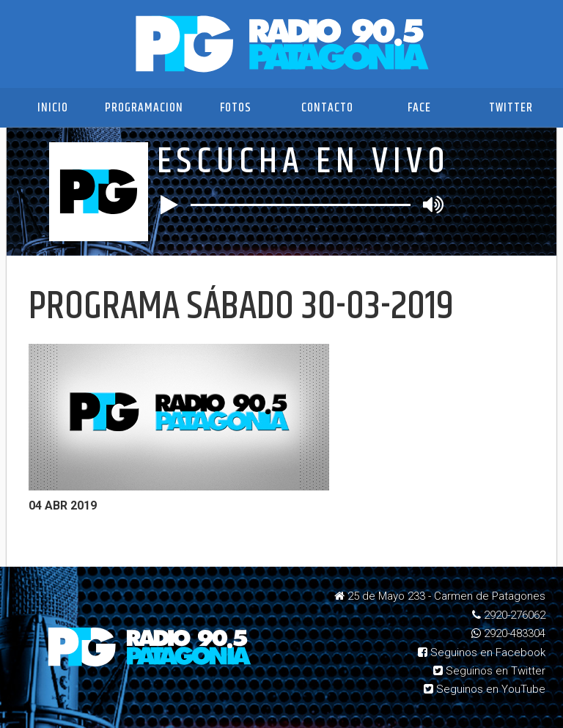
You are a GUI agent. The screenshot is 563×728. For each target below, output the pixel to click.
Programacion (144, 108)
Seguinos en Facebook (482, 652)
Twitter (511, 108)
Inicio (53, 108)
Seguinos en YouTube (485, 689)
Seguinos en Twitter (489, 671)
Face (419, 108)
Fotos (236, 108)
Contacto (327, 108)
